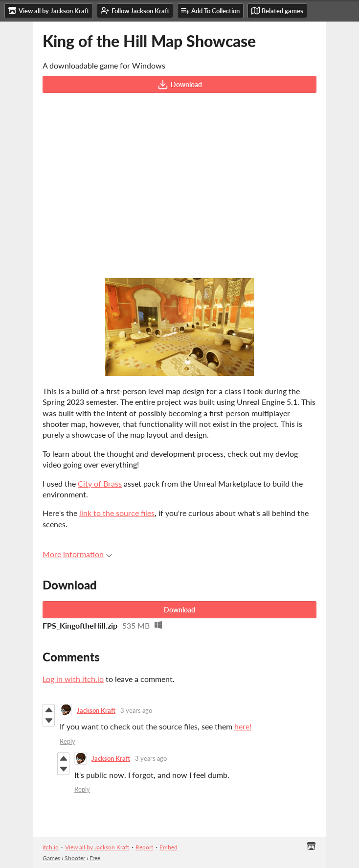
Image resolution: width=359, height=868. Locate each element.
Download (180, 85)
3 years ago (136, 710)
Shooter (75, 858)
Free (95, 858)
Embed (168, 847)
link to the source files (117, 513)
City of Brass (100, 483)
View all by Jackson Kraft (97, 847)
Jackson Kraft (96, 710)
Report (144, 847)
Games (51, 858)
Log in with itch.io (73, 679)
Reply (67, 741)
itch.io (51, 847)
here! (243, 726)
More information (77, 554)
